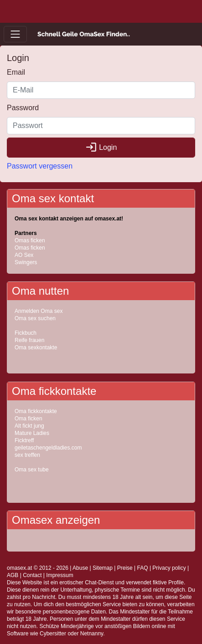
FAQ (143, 568)
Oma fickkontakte (36, 411)
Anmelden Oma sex (39, 311)
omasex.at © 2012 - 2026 (38, 568)
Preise (125, 568)
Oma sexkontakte (36, 348)
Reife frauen (29, 340)
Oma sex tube (32, 470)
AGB (13, 575)
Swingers (26, 262)
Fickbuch (26, 333)
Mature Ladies (32, 433)
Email (16, 72)
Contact (32, 575)
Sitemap (103, 568)
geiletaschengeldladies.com (48, 448)
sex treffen (27, 455)
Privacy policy (169, 568)
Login (101, 147)
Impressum (60, 575)
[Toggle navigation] (15, 34)
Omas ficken (30, 240)
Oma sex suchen (35, 318)
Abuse (80, 568)
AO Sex (24, 255)
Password (23, 108)
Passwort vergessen (40, 166)
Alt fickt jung (29, 426)
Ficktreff (24, 440)
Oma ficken (28, 419)
